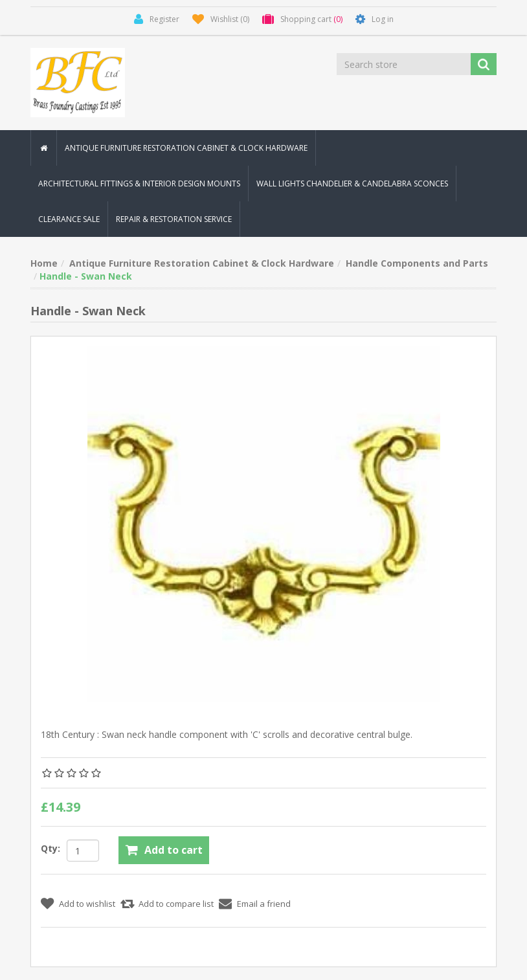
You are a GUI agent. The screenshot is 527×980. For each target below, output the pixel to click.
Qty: (50, 848)
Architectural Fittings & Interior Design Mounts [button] (139, 184)
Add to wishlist (87, 904)
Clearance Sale (69, 219)
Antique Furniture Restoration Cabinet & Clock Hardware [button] (186, 148)
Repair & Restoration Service (174, 219)
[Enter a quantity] (83, 851)
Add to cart (174, 850)
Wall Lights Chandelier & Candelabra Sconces (352, 184)
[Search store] (405, 64)
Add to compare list (176, 904)
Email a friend (264, 904)
